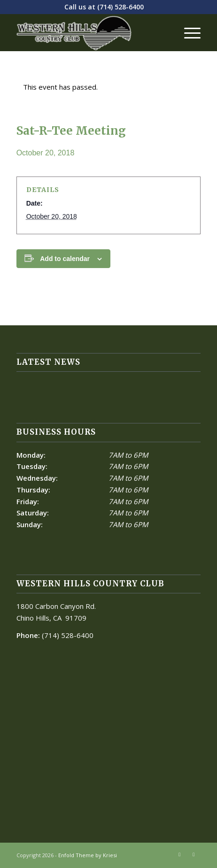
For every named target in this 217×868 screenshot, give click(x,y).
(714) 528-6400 (120, 7)
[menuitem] (188, 32)
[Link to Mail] (194, 854)
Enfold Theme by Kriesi (88, 855)
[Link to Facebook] (179, 854)
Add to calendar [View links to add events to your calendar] (65, 259)
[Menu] (188, 32)
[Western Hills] (90, 32)
